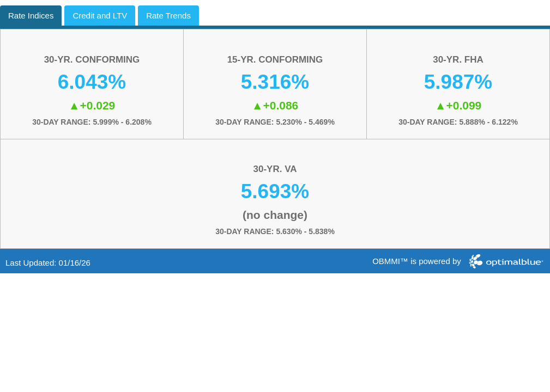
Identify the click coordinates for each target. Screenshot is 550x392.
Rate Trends (168, 16)
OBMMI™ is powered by (417, 261)
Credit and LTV (100, 16)
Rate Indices (31, 16)
